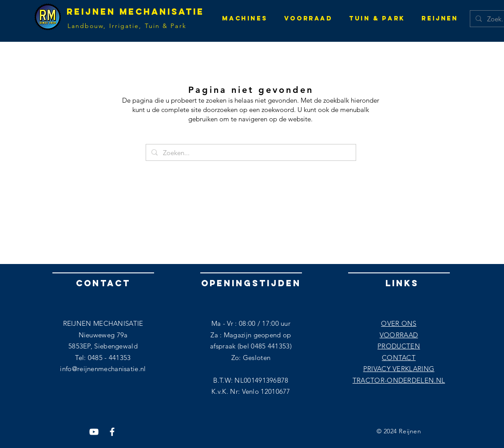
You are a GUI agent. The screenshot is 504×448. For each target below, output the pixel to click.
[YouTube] (94, 432)
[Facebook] (112, 432)
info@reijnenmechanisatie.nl (103, 369)
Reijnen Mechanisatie (135, 12)
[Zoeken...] (250, 153)
